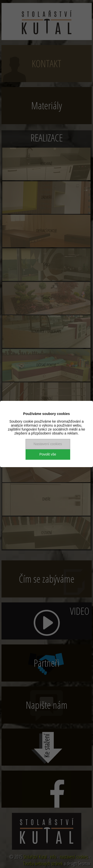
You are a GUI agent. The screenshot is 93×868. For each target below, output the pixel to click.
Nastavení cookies (48, 444)
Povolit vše (48, 454)
